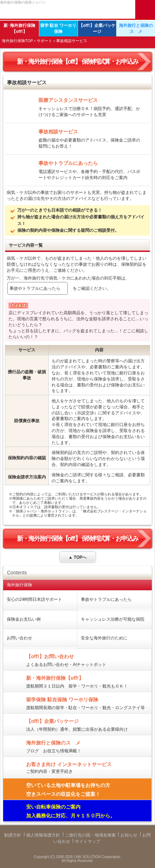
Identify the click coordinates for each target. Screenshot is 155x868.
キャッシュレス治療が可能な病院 (113, 619)
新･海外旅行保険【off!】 (19, 28)
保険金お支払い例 (24, 619)
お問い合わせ (19, 638)
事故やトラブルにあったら (35, 288)
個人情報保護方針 (43, 835)
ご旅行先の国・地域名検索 (90, 835)
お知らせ (129, 835)
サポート (44, 41)
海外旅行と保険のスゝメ (136, 28)
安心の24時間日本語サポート (34, 599)
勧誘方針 (13, 835)
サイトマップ (88, 841)
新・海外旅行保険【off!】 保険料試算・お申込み (78, 62)
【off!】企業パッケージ (97, 28)
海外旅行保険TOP (17, 41)
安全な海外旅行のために (104, 638)
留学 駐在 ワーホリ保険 (58, 28)
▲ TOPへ (78, 557)
